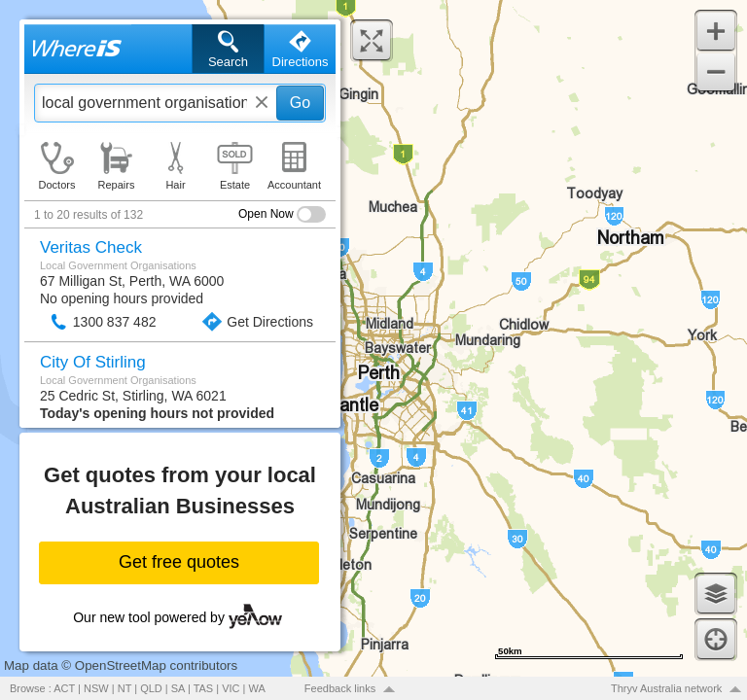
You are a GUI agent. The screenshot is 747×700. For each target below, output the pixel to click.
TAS (204, 688)
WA (257, 688)
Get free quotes (179, 562)
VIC (231, 688)
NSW (96, 688)
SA (178, 688)
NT (124, 688)
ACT (64, 688)
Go (300, 103)
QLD (151, 688)
